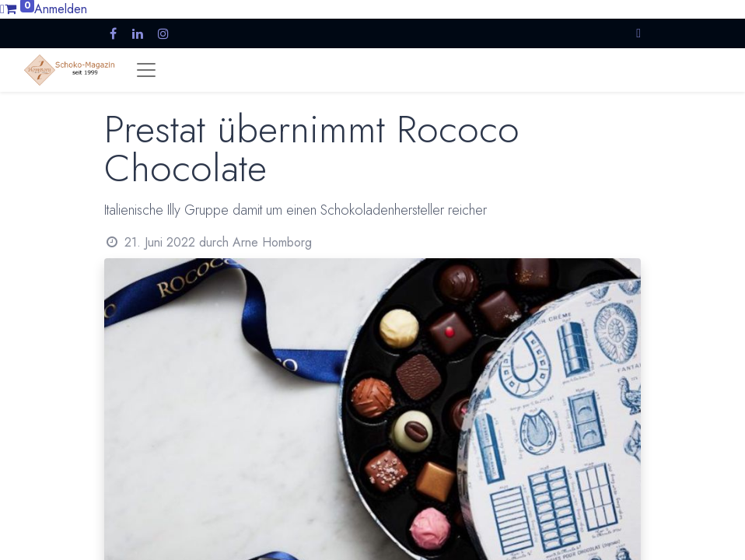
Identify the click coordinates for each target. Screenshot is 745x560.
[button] (638, 33)
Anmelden (61, 9)
